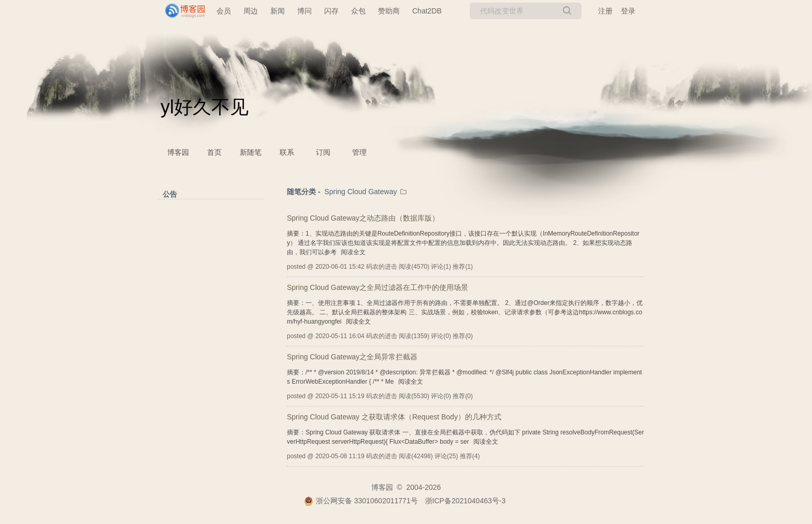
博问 (304, 11)
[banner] (181, 11)
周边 (251, 11)
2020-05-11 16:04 (340, 336)
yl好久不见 (205, 107)
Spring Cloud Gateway (360, 192)
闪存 (331, 11)
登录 (628, 11)
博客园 (178, 152)
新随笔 (251, 152)
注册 (605, 11)
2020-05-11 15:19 (340, 396)
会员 (224, 11)
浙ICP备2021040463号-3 (466, 501)
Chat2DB (427, 11)
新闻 (278, 11)
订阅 (323, 152)
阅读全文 (353, 252)
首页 (214, 152)
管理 (359, 152)
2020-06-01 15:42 (340, 267)
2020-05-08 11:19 (340, 456)
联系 (287, 152)
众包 (358, 11)
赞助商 (389, 11)
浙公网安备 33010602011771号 (361, 501)
